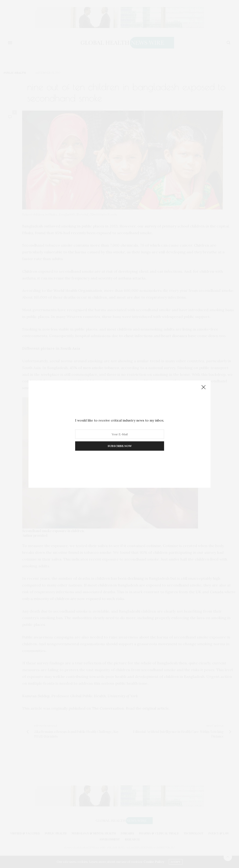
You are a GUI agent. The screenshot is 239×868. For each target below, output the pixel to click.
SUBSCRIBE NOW (120, 446)
